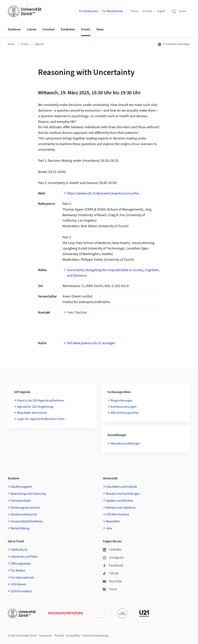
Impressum (46, 636)
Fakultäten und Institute (121, 487)
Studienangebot (21, 487)
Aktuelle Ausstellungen (125, 444)
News (100, 29)
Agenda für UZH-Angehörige (35, 407)
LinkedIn (112, 550)
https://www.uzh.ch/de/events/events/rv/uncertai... (104, 193)
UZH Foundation (22, 591)
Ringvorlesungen (122, 401)
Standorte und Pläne (24, 557)
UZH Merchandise (117, 514)
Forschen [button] (49, 29)
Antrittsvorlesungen (124, 407)
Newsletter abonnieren (32, 413)
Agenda (39, 44)
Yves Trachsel (77, 313)
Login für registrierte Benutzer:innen (41, 419)
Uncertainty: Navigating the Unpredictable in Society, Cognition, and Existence (113, 273)
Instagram (113, 558)
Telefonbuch (19, 550)
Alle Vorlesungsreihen (125, 413)
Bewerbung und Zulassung (28, 494)
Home (135, 11)
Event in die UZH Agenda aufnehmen (41, 401)
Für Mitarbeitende (113, 11)
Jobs (109, 528)
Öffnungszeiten (21, 564)
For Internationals (23, 578)
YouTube (112, 581)
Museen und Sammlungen (123, 494)
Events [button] (86, 29)
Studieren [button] (14, 29)
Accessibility (73, 636)
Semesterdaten (21, 501)
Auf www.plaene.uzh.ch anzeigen (91, 343)
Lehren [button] (32, 29)
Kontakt (148, 11)
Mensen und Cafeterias (121, 508)
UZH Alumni (19, 584)
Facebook (113, 565)
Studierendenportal (24, 514)
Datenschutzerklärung (95, 636)
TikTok (111, 573)
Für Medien (18, 571)
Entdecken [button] (68, 29)
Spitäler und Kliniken (120, 501)
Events (25, 44)
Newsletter (113, 521)
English (161, 11)
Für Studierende (88, 11)
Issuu (110, 589)
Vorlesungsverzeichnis (25, 508)
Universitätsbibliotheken (27, 521)
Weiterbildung (20, 528)
